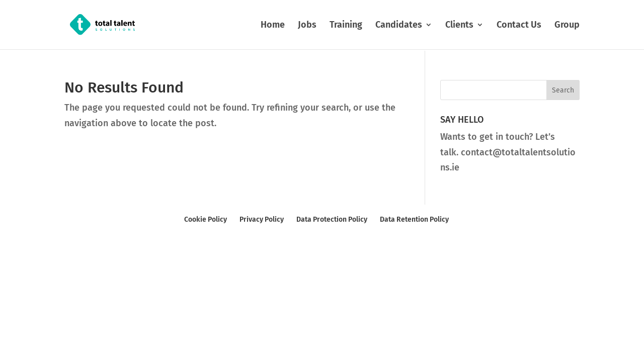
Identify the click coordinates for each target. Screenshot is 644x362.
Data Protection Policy (332, 219)
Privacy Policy (262, 219)
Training (346, 26)
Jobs (307, 26)
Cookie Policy (206, 219)
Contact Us (519, 26)
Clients (459, 26)
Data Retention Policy (414, 219)
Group (567, 26)
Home (273, 26)
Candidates (399, 26)
